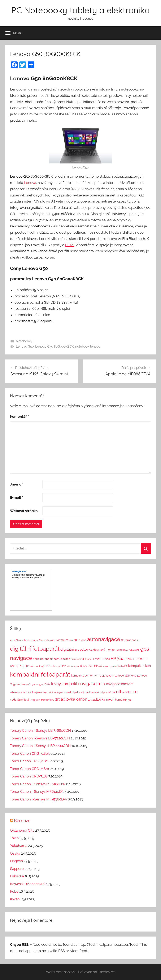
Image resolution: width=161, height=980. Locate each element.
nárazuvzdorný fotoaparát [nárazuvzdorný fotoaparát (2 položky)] (26, 692)
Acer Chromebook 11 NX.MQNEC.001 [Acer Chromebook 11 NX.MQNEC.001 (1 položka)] (53, 640)
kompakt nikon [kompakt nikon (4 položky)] (139, 666)
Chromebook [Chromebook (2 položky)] (129, 640)
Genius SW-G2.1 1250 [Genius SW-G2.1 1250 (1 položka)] (128, 650)
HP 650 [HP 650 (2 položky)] (138, 659)
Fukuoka (17, 876)
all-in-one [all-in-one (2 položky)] (80, 640)
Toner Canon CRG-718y (29, 776)
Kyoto (15, 899)
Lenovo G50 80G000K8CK (55, 347)
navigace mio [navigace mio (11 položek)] (92, 684)
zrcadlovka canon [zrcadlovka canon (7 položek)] (71, 699)
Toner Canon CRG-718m (30, 769)
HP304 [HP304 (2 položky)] (106, 659)
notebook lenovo (88, 347)
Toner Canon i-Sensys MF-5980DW (39, 799)
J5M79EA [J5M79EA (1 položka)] (122, 666)
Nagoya (16, 861)
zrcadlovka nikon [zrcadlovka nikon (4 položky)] (101, 699)
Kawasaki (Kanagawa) (28, 884)
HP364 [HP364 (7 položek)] (117, 658)
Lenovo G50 (25, 347)
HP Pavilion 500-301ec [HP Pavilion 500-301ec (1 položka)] (105, 666)
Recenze (22, 820)
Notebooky (24, 341)
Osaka (15, 853)
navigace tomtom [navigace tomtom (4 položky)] (120, 684)
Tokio (14, 838)
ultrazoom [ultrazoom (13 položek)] (127, 692)
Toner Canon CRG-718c (29, 761)
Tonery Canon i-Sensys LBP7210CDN (40, 738)
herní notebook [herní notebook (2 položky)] (43, 659)
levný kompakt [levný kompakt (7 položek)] (64, 684)
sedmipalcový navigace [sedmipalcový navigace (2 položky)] (81, 692)
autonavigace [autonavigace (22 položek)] (104, 639)
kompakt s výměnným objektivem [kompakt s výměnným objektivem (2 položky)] (93, 676)
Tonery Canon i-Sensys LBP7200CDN (40, 746)
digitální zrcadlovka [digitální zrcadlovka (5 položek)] (76, 649)
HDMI (70, 245)
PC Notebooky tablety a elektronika (80, 10)
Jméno (17, 484)
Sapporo (17, 869)
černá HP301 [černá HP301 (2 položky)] (123, 700)
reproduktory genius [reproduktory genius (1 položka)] (54, 692)
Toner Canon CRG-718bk (30, 753)
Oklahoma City (22, 830)
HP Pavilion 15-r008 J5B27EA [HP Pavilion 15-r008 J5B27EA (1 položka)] (76, 666)
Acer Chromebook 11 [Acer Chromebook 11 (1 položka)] (21, 640)
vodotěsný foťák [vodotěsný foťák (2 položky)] (20, 700)
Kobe (14, 891)
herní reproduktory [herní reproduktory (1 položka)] (81, 659)
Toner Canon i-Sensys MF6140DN (37, 791)
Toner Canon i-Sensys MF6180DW (38, 784)
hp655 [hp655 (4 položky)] (20, 666)
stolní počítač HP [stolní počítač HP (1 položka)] (106, 692)
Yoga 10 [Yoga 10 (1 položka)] (36, 700)
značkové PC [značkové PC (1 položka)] (48, 700)
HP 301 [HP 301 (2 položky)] (96, 659)
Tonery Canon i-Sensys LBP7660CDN (40, 730)
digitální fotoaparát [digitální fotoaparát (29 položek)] (35, 649)
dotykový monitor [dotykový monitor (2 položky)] (105, 650)
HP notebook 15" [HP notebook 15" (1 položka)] (35, 666)
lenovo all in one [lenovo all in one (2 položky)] (126, 676)
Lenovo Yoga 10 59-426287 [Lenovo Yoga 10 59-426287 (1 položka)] (35, 684)
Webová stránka (24, 511)
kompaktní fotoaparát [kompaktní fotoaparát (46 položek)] (40, 674)
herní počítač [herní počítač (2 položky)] (62, 659)
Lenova (30, 183)
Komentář (19, 417)
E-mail (17, 497)
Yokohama (19, 846)
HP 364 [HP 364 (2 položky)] (128, 659)
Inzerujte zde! (19, 571)
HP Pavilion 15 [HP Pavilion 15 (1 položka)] (52, 666)
